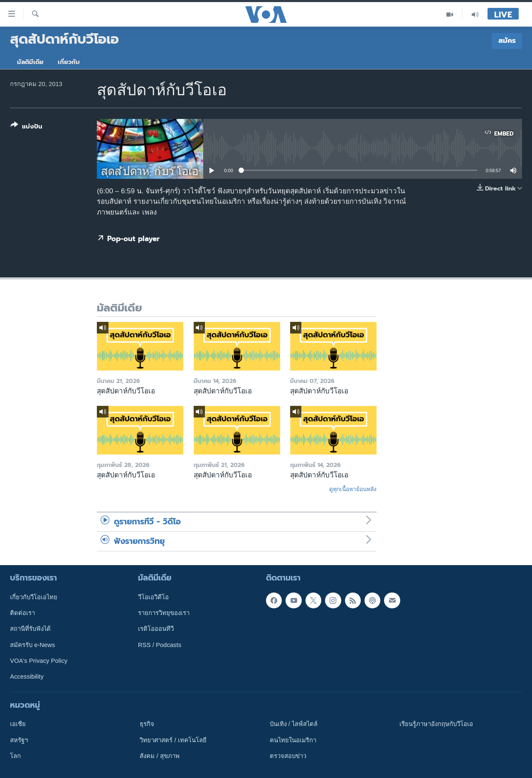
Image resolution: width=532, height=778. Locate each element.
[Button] (26, 127)
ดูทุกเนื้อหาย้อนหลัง (353, 489)
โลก (15, 756)
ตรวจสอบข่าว (288, 756)
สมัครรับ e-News (33, 645)
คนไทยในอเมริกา (293, 740)
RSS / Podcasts (160, 645)
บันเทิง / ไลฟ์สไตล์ (294, 724)
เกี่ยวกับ (69, 62)
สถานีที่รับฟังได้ (30, 629)
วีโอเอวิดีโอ (153, 597)
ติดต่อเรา (22, 613)
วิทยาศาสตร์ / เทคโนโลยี (173, 740)
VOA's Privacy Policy (39, 661)
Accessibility (27, 677)
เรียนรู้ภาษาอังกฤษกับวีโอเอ (436, 724)
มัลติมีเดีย (30, 62)
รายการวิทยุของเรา (164, 613)
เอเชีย (18, 724)
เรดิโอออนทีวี (156, 629)
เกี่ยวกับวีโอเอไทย (34, 597)
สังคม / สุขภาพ (159, 756)
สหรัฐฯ (19, 740)
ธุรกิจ (147, 724)
